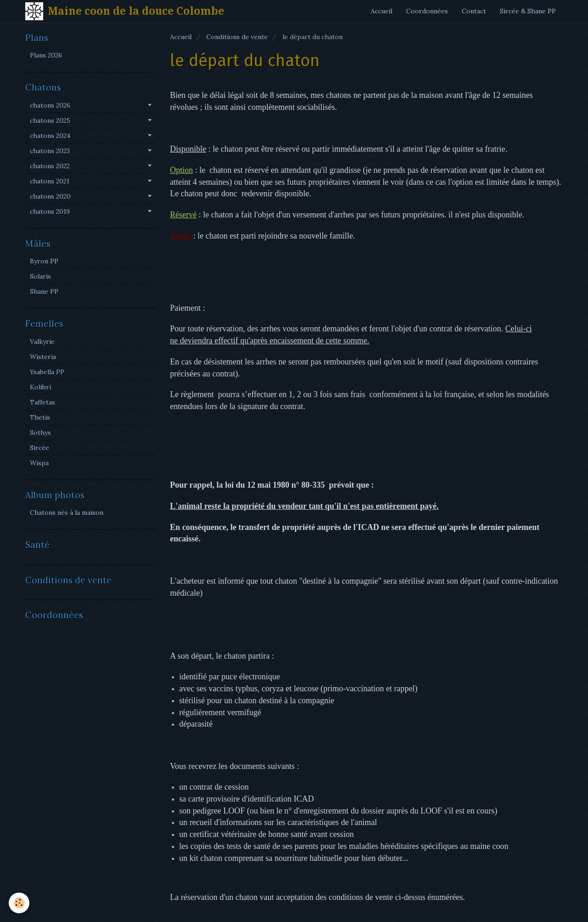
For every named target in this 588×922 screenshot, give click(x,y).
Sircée (40, 448)
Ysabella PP (47, 372)
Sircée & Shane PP (528, 11)
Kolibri (40, 387)
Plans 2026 (46, 55)
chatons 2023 (50, 151)
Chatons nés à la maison (67, 512)
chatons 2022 (50, 166)
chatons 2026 (50, 105)
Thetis (40, 417)
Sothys (40, 433)
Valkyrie (42, 341)
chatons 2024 (50, 136)
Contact (474, 11)
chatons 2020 (50, 196)
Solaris (40, 276)
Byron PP (44, 261)
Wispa (39, 463)
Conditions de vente (237, 37)
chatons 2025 (50, 120)
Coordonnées (427, 11)
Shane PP (44, 291)
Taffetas (42, 402)
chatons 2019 (50, 211)
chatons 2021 (50, 181)
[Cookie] (20, 903)
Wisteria (43, 357)
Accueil (382, 11)
